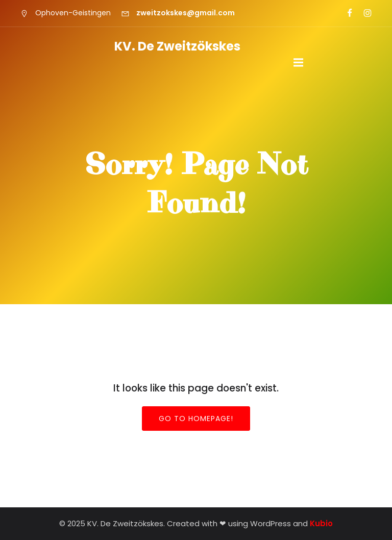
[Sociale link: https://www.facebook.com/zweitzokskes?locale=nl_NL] (345, 13)
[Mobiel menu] (299, 63)
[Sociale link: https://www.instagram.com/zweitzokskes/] (363, 13)
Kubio (321, 523)
